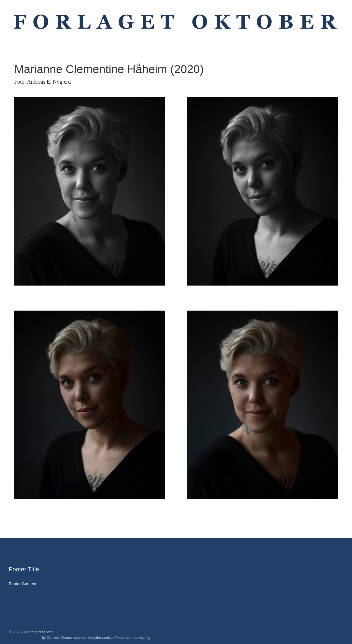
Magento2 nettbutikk (25, 638)
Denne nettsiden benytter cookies (88, 638)
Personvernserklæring (133, 638)
